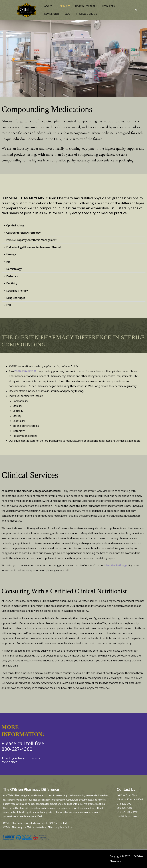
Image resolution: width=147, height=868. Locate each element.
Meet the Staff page (116, 565)
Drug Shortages (16, 298)
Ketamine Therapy (17, 291)
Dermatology (14, 269)
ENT (9, 305)
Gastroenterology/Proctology (23, 233)
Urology (11, 254)
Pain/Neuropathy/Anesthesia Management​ (31, 240)
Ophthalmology (15, 226)
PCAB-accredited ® (25, 371)
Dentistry (12, 283)
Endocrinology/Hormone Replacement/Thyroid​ (33, 247)
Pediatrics (12, 276)
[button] (53, 6)
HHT (9, 262)
